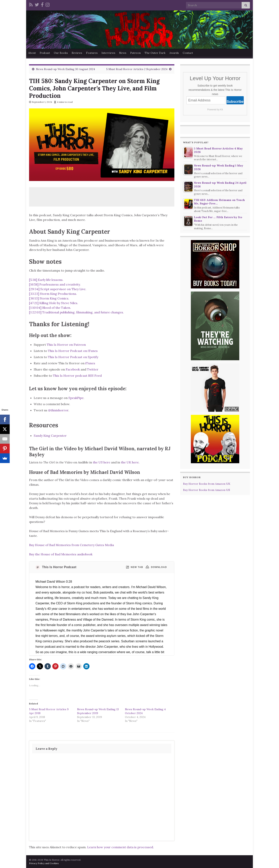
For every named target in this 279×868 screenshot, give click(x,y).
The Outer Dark (155, 53)
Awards (174, 53)
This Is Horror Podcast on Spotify (73, 357)
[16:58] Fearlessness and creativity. (55, 284)
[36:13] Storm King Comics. (49, 298)
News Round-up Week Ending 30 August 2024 (65, 69)
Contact (188, 53)
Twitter (93, 369)
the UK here (130, 462)
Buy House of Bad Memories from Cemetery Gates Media (71, 545)
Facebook (73, 369)
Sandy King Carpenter (50, 436)
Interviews (108, 53)
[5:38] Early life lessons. (46, 280)
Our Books (61, 53)
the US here (102, 462)
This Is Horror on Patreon (66, 345)
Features (92, 53)
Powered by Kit (215, 110)
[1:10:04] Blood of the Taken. (50, 308)
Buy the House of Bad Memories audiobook (61, 554)
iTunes (90, 363)
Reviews (77, 53)
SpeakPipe (76, 398)
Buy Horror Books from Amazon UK (207, 484)
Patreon (135, 53)
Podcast (45, 53)
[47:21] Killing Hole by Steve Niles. (54, 303)
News (123, 53)
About (32, 53)
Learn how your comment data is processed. (121, 847)
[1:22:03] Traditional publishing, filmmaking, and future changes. (76, 312)
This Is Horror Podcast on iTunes (73, 351)
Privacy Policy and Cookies (44, 863)
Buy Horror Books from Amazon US (207, 490)
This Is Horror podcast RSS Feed (77, 376)
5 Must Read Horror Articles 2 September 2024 (137, 69)
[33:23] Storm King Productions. (53, 294)
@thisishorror (58, 410)
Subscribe (235, 102)
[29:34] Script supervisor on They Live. (58, 289)
